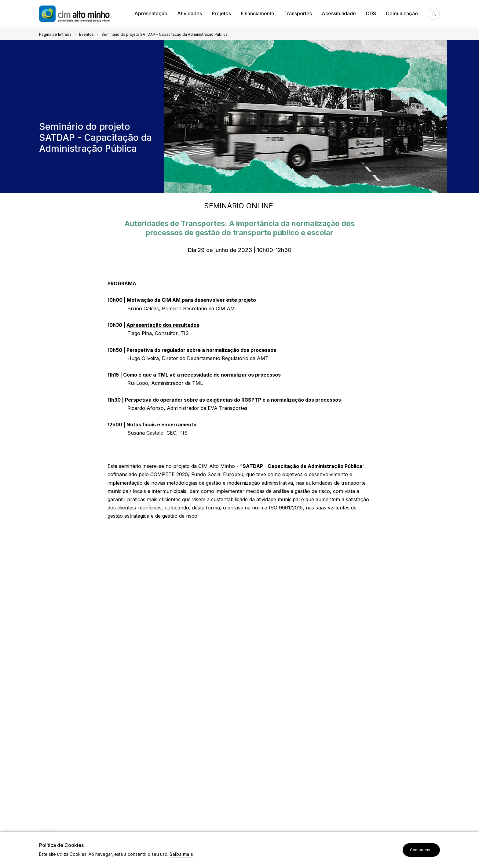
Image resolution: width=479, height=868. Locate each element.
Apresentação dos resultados (163, 325)
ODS (371, 13)
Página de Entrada (55, 34)
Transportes (298, 13)
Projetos (221, 13)
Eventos (86, 34)
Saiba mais (181, 854)
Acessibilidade (339, 13)
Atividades (190, 13)
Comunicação (402, 13)
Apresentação (151, 13)
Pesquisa (434, 14)
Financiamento (258, 13)
